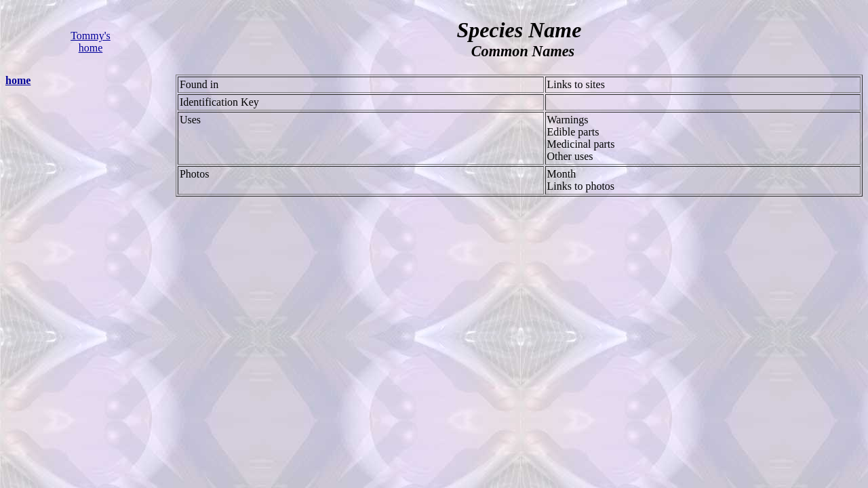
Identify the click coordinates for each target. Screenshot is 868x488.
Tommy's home (91, 42)
